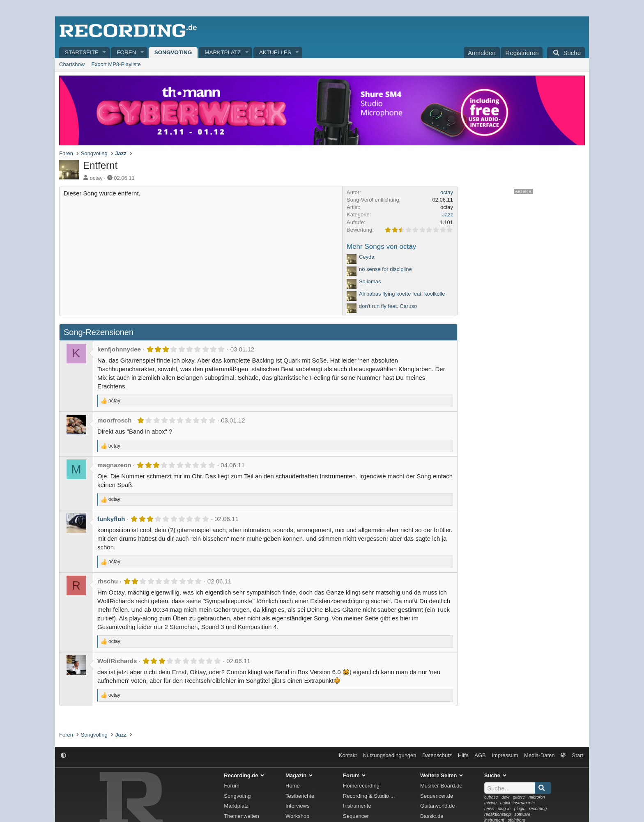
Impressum (505, 755)
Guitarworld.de (438, 806)
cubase (491, 797)
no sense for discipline (385, 269)
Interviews (298, 806)
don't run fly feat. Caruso (388, 306)
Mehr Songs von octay (381, 247)
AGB (480, 755)
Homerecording (361, 786)
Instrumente (357, 806)
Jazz (447, 215)
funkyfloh (111, 519)
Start (578, 755)
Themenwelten (241, 816)
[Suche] (566, 53)
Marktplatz (223, 52)
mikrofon (537, 797)
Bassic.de (432, 816)
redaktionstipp (498, 814)
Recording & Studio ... (369, 796)
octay (96, 178)
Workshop (297, 816)
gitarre (519, 797)
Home (293, 786)
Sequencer (356, 816)
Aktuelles (275, 52)
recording (538, 809)
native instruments (517, 803)
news (489, 809)
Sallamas (370, 281)
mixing (490, 803)
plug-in (504, 809)
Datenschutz (437, 755)
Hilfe (463, 755)
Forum (232, 786)
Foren (126, 52)
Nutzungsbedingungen (389, 755)
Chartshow (72, 64)
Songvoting (173, 52)
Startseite (82, 52)
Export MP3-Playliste (116, 64)
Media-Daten (539, 755)
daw (505, 797)
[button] (105, 53)
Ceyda (367, 257)
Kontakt (348, 755)
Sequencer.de (437, 796)
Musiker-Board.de (441, 786)
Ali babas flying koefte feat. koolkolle (402, 294)
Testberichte (300, 796)
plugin (520, 809)
